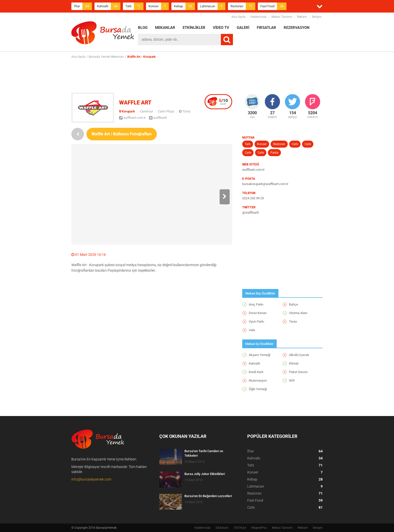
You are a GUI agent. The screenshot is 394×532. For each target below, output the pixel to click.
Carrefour (146, 111)
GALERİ (243, 28)
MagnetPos (259, 528)
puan (223, 102)
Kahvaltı (109, 6)
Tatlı (134, 6)
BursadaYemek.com (103, 34)
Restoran (243, 6)
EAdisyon (222, 528)
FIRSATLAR (266, 28)
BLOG (143, 28)
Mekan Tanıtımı (282, 17)
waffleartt (158, 118)
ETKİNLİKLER (194, 28)
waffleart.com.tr (132, 118)
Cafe (295, 144)
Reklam (302, 17)
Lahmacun (213, 6)
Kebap (184, 6)
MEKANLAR (165, 28)
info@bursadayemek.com (91, 479)
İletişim (317, 17)
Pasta (274, 153)
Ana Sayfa (238, 17)
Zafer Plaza (166, 111)
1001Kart (240, 528)
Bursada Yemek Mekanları (106, 57)
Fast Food (273, 6)
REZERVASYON (297, 28)
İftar (83, 6)
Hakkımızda (258, 17)
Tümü (185, 111)
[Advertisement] (197, 76)
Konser (159, 6)
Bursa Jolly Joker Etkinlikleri (205, 474)
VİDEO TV (221, 28)
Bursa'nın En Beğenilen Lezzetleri (208, 496)
